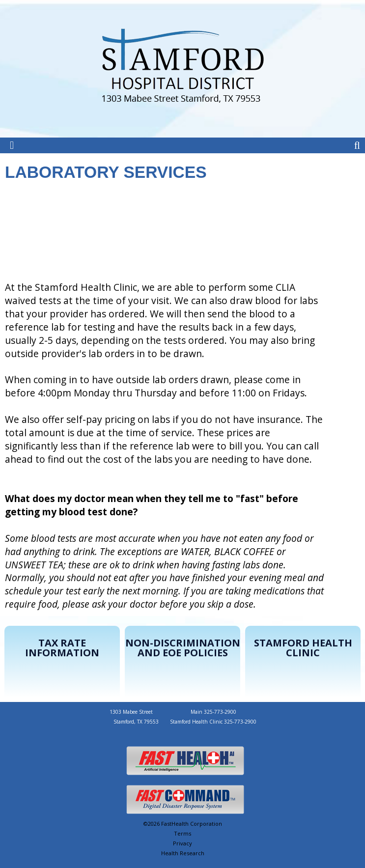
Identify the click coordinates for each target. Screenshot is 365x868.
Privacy (182, 843)
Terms (182, 833)
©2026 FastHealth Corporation (183, 824)
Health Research (183, 853)
